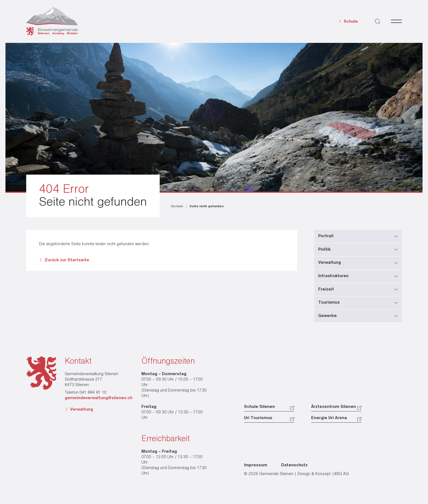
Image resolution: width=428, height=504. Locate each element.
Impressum (256, 465)
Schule (351, 22)
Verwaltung (82, 410)
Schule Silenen (259, 407)
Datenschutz (294, 465)
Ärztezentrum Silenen (334, 407)
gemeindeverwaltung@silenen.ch (99, 398)
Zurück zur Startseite (67, 260)
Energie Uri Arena (329, 418)
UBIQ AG (341, 474)
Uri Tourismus (258, 418)
